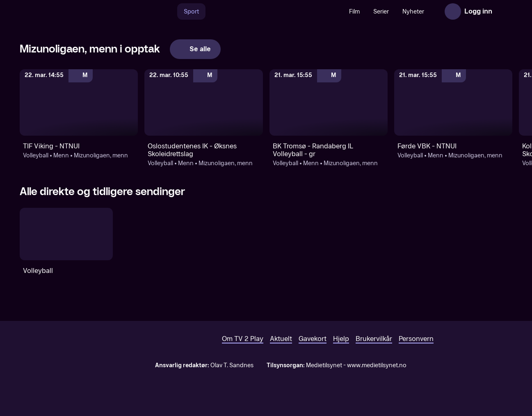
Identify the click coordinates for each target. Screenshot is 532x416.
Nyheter (413, 12)
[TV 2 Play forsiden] (81, 11)
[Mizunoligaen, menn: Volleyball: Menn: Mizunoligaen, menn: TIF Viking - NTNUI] (79, 102)
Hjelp (341, 339)
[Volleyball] (66, 234)
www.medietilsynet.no (377, 365)
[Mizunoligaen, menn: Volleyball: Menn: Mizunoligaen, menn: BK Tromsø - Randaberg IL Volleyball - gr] (329, 102)
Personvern (416, 339)
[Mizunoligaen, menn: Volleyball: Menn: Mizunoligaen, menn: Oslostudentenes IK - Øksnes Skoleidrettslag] (203, 102)
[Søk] (169, 11)
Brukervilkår (374, 339)
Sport (191, 12)
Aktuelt (281, 339)
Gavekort (313, 339)
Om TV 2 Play (243, 339)
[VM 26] (274, 11)
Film (354, 12)
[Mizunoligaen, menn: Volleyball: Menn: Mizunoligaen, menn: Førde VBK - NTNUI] (453, 102)
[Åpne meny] (504, 11)
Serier (381, 12)
